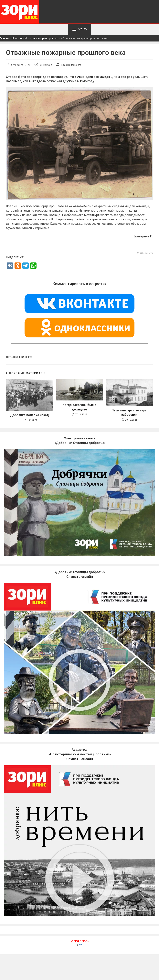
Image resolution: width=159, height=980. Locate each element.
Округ (29, 357)
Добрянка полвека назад (30, 415)
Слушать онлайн (80, 755)
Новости (17, 39)
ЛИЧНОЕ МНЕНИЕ (21, 65)
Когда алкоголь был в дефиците (79, 407)
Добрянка (18, 357)
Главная (5, 39)
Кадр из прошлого (49, 39)
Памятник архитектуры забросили (129, 413)
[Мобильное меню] (80, 30)
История (30, 39)
